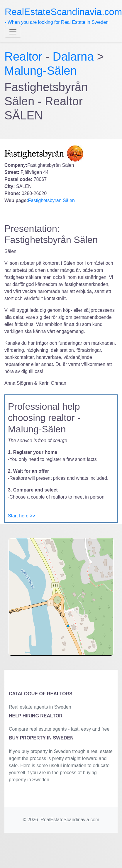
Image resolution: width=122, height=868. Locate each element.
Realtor (25, 56)
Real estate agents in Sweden (40, 707)
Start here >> (22, 516)
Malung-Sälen (41, 71)
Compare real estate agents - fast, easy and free (59, 729)
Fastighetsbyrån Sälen (51, 200)
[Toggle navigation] (13, 32)
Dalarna (73, 56)
